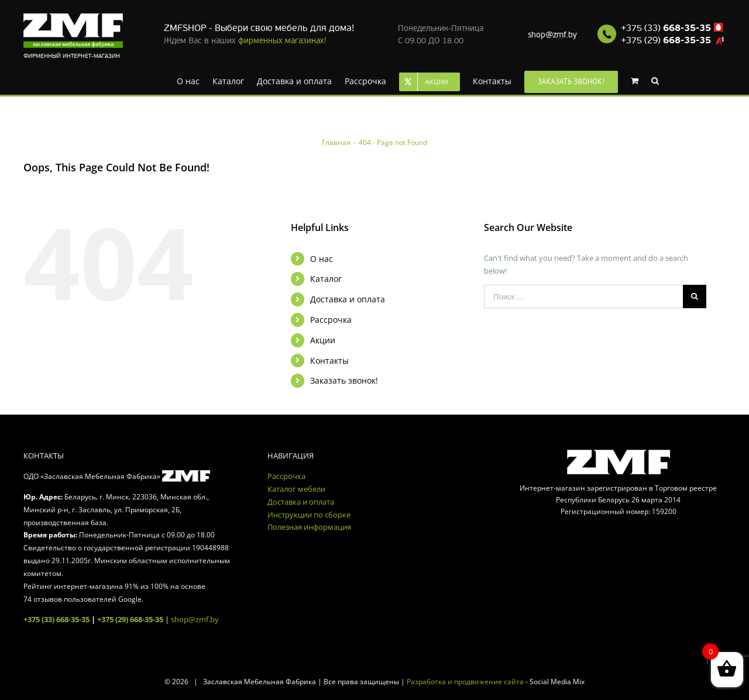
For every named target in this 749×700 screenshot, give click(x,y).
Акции (323, 340)
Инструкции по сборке (309, 515)
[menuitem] (188, 80)
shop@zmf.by (552, 35)
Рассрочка (331, 320)
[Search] (655, 80)
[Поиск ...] (583, 296)
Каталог (326, 279)
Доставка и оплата (348, 299)
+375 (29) (666, 40)
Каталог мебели (296, 489)
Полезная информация (309, 527)
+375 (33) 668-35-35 (56, 619)
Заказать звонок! (344, 380)
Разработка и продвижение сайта (465, 682)
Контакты (329, 361)
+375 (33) (666, 28)
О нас (322, 259)
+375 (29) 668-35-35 (130, 619)
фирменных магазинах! (282, 41)
